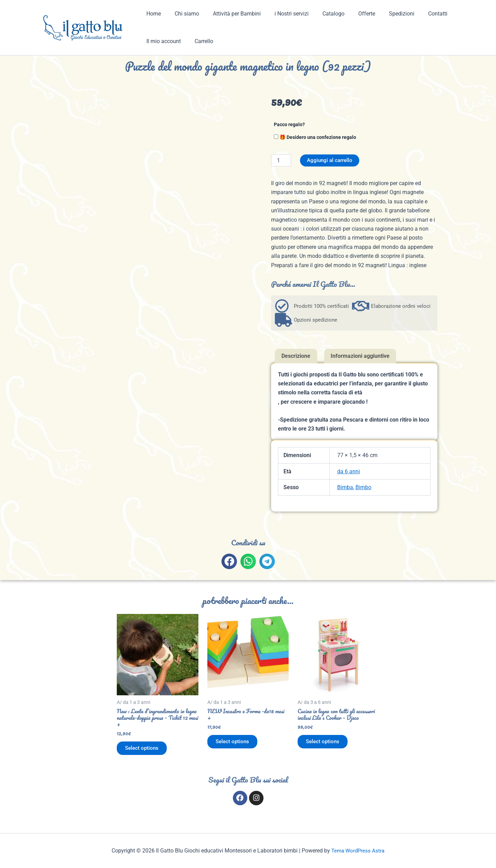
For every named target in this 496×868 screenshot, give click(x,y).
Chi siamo (183, 14)
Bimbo (363, 488)
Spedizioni (384, 14)
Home (152, 14)
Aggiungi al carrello (331, 160)
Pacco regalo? (289, 125)
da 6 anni (349, 472)
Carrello (200, 41)
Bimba (345, 488)
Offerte (352, 14)
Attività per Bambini (230, 14)
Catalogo (321, 14)
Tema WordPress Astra (358, 851)
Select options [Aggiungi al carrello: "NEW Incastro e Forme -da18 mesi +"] (235, 745)
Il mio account (162, 41)
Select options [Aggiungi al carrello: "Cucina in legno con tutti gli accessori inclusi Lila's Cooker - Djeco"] (325, 752)
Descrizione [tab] (296, 356)
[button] (229, 562)
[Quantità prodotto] (281, 160)
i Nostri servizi (282, 14)
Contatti (417, 14)
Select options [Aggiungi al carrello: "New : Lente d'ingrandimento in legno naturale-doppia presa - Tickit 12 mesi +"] (145, 752)
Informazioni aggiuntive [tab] (360, 356)
